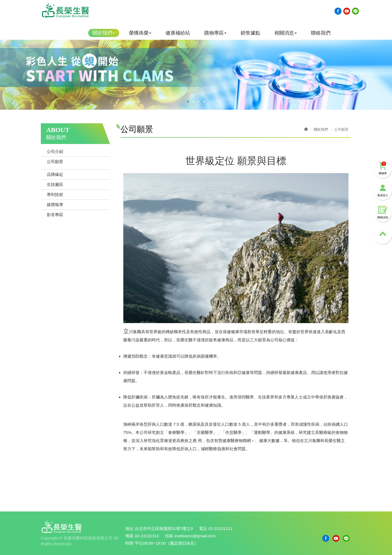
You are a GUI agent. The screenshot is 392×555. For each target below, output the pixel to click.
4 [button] (204, 102)
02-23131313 (147, 536)
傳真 (129, 536)
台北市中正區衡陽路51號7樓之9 (164, 528)
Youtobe (347, 11)
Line (356, 11)
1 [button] (188, 102)
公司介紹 (55, 151)
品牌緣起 (55, 174)
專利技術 (55, 194)
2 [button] (193, 102)
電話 (203, 528)
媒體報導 (55, 205)
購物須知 (383, 212)
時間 (129, 543)
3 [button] (199, 102)
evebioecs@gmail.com (195, 536)
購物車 (383, 168)
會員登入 (383, 190)
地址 (129, 528)
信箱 (169, 536)
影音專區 (55, 215)
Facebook (338, 11)
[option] (196, 66)
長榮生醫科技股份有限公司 (65, 10)
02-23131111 (220, 528)
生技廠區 (55, 184)
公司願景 (55, 162)
